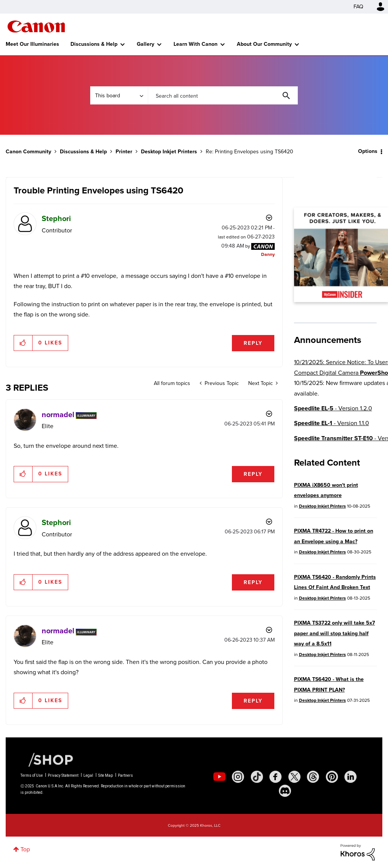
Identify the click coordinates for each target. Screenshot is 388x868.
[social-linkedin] (350, 777)
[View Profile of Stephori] (56, 218)
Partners (125, 775)
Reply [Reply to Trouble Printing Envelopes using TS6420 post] (253, 343)
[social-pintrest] (332, 777)
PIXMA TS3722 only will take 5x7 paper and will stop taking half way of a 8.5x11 (335, 633)
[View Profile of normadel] (58, 415)
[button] (23, 343)
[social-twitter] (294, 777)
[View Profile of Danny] (268, 254)
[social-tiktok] (257, 777)
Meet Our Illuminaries (32, 44)
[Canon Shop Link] (47, 759)
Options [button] (368, 151)
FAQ (358, 7)
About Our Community (264, 44)
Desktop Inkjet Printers (169, 152)
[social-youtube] (219, 777)
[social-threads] (313, 777)
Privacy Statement (63, 775)
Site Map (106, 775)
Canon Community (36, 26)
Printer (124, 152)
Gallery (145, 44)
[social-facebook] (275, 777)
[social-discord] (285, 791)
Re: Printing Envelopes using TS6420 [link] (250, 152)
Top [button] (25, 849)
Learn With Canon (196, 44)
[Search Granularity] (119, 95)
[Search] (223, 95)
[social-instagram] (238, 777)
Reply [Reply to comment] (253, 474)
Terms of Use (32, 775)
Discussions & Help (94, 44)
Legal (88, 775)
